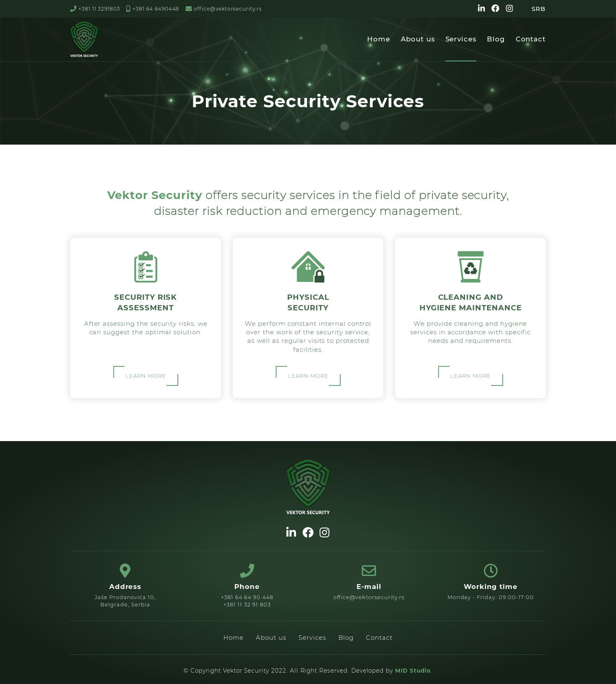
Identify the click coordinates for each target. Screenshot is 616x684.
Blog (496, 39)
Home (379, 39)
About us (418, 39)
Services (461, 39)
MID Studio (413, 671)
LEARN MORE (146, 375)
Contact (531, 39)
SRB (539, 9)
